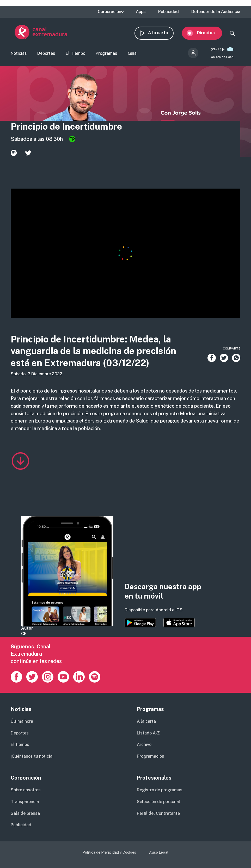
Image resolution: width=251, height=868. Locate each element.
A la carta (162, 33)
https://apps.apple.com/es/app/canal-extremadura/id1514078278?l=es (179, 623)
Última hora (22, 722)
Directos (210, 33)
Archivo (144, 745)
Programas (106, 54)
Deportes (46, 54)
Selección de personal (158, 802)
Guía (132, 54)
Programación (151, 757)
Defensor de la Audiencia (216, 12)
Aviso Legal (159, 853)
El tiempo (20, 745)
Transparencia (25, 802)
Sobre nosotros (26, 790)
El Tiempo (75, 54)
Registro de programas (160, 790)
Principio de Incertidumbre (66, 127)
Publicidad (169, 12)
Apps (141, 12)
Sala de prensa (25, 814)
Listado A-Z (148, 734)
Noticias (19, 54)
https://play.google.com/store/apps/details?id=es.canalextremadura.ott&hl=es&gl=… (140, 623)
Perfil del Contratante (158, 814)
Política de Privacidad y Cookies (109, 853)
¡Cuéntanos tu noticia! (32, 757)
